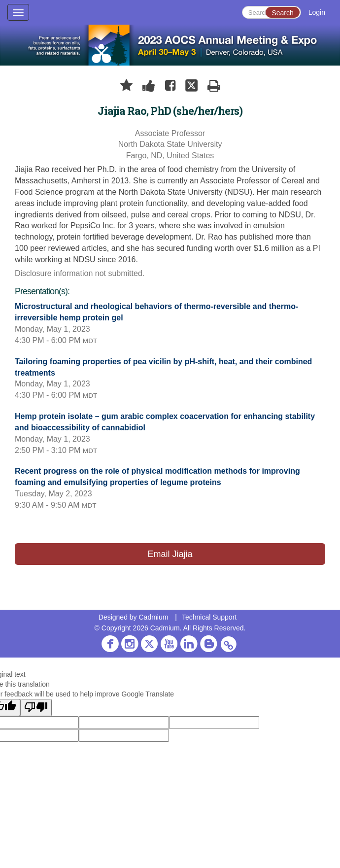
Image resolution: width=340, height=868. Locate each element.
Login (317, 12)
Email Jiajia (170, 554)
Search (282, 13)
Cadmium (153, 617)
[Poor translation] (36, 708)
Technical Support (209, 617)
